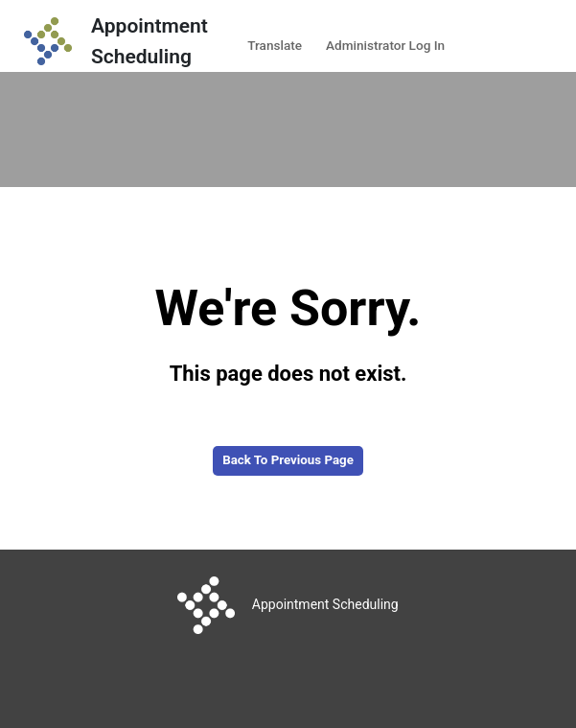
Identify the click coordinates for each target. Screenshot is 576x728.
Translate (275, 45)
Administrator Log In (385, 45)
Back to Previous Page (288, 460)
